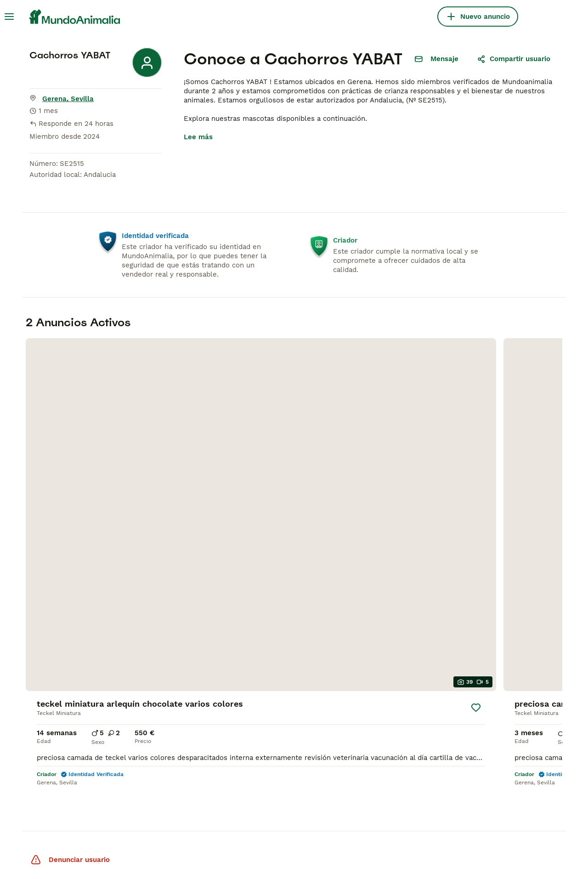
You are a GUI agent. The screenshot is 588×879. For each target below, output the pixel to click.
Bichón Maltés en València (297, 687)
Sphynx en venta (164, 687)
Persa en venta (161, 726)
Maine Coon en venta (171, 713)
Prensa (491, 700)
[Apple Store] (533, 820)
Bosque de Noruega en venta (184, 661)
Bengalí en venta (164, 700)
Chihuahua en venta (51, 661)
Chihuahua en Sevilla (288, 700)
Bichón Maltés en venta (58, 674)
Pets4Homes (57, 820)
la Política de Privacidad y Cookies (219, 857)
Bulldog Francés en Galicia (298, 713)
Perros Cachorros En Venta (64, 648)
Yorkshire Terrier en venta (62, 687)
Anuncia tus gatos (510, 751)
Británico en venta (166, 674)
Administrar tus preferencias (57, 864)
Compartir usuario (514, 59)
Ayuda (490, 687)
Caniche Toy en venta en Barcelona (294, 730)
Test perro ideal (506, 764)
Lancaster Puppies (330, 820)
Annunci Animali (263, 820)
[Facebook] (489, 782)
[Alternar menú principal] (9, 17)
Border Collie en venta (56, 713)
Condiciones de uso (513, 713)
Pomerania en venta (51, 700)
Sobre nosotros (506, 661)
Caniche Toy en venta (54, 738)
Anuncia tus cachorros (517, 738)
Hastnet (101, 820)
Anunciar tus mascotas (518, 726)
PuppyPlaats (144, 820)
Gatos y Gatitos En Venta (178, 648)
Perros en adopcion (286, 748)
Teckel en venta (45, 726)
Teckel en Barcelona (287, 661)
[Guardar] (137, 451)
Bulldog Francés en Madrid (298, 674)
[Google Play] (455, 820)
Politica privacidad (510, 674)
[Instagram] (509, 782)
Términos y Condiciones (136, 857)
